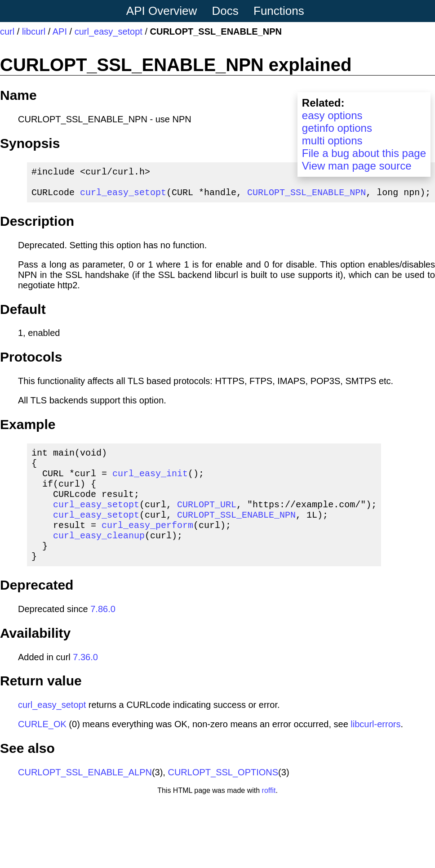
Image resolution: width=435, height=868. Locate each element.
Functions (279, 11)
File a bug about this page (364, 153)
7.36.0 (85, 682)
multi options (332, 141)
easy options (332, 115)
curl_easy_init (150, 484)
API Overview (162, 11)
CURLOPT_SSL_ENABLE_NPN (306, 197)
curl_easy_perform (147, 544)
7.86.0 (103, 634)
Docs (225, 11)
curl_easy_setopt (109, 31)
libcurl (34, 31)
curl (7, 31)
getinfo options (337, 128)
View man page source (357, 166)
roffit (269, 816)
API (60, 31)
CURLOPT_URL (207, 520)
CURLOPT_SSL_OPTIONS (223, 797)
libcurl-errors (375, 749)
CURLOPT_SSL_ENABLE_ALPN (85, 797)
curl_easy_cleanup (99, 557)
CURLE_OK (42, 749)
